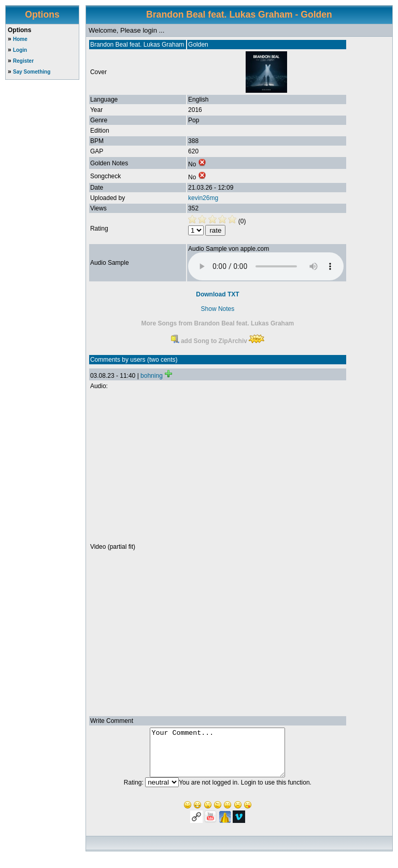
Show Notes (218, 309)
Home (20, 39)
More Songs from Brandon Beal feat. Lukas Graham (218, 323)
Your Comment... (217, 757)
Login (20, 50)
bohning (152, 376)
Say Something (32, 72)
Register (23, 61)
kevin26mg (203, 198)
